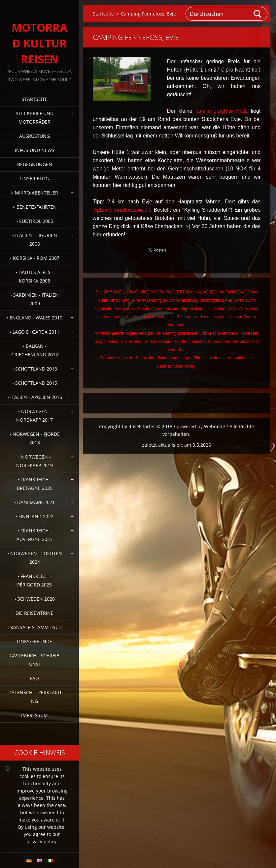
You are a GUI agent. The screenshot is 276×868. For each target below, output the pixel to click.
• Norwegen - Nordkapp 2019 (34, 461)
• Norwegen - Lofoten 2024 (35, 558)
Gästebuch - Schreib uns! (34, 660)
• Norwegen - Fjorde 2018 (35, 438)
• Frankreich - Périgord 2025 (34, 580)
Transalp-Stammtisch (35, 627)
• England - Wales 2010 (34, 318)
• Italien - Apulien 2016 (35, 397)
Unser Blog (34, 179)
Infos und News (35, 150)
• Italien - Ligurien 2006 (35, 239)
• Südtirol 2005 (35, 221)
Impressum (34, 715)
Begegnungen (35, 164)
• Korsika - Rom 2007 (35, 258)
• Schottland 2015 (35, 383)
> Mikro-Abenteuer (34, 193)
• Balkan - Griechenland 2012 (35, 350)
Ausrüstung (34, 136)
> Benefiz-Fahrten (35, 207)
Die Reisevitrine (34, 613)
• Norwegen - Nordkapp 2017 (34, 416)
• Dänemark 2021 (34, 502)
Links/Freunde (34, 641)
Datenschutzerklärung (35, 697)
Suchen (258, 14)
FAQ (34, 678)
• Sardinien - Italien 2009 (34, 299)
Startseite (35, 99)
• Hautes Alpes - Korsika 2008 (34, 276)
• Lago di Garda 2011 (34, 332)
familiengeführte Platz (222, 111)
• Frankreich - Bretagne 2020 (35, 484)
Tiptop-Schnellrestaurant (121, 210)
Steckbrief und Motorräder (35, 118)
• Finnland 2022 (34, 516)
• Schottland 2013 (35, 369)
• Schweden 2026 (35, 599)
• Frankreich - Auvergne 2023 (34, 535)
